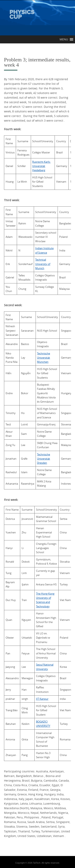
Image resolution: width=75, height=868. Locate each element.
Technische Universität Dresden (43, 459)
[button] (64, 39)
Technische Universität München (43, 358)
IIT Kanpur (42, 699)
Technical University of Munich (43, 264)
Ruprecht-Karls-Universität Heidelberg (41, 166)
